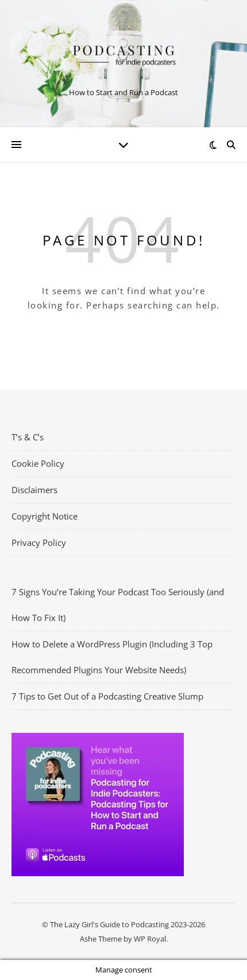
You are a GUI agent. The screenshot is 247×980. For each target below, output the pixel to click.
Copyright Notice (45, 516)
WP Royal (150, 939)
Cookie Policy (38, 463)
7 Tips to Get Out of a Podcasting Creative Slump (107, 696)
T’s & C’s (28, 437)
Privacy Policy (39, 542)
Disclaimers (34, 490)
